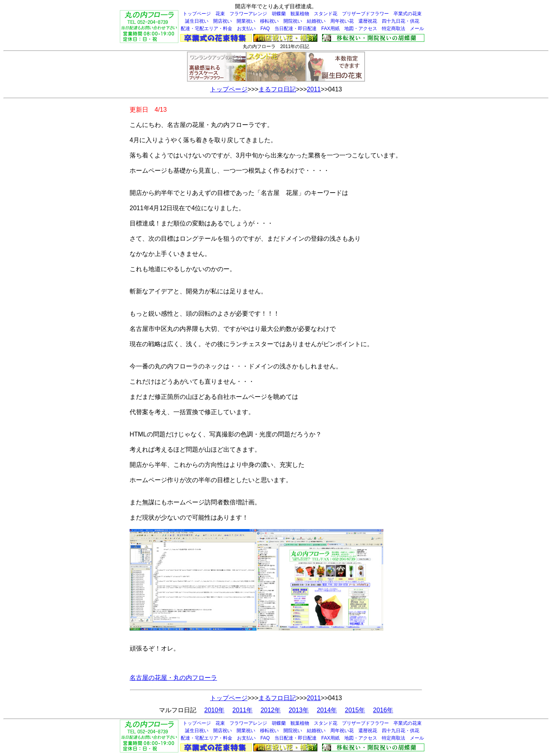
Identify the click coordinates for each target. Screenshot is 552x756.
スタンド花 (326, 14)
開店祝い (223, 21)
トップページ (197, 14)
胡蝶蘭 (279, 14)
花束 (220, 14)
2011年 (242, 710)
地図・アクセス (361, 29)
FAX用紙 (330, 29)
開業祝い (246, 21)
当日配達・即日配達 (296, 29)
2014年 (327, 710)
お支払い (246, 29)
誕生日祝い (197, 21)
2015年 (355, 710)
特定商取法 (394, 29)
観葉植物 (300, 14)
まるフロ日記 (277, 89)
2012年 (271, 710)
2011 (314, 89)
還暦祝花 (368, 21)
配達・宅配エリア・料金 (207, 29)
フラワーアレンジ (248, 14)
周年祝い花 (342, 21)
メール (417, 29)
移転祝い (269, 21)
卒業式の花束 (408, 14)
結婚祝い (316, 21)
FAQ (265, 29)
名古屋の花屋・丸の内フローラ (173, 678)
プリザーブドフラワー (365, 14)
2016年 (383, 710)
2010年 (214, 710)
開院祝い (293, 21)
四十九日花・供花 (401, 21)
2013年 (299, 710)
